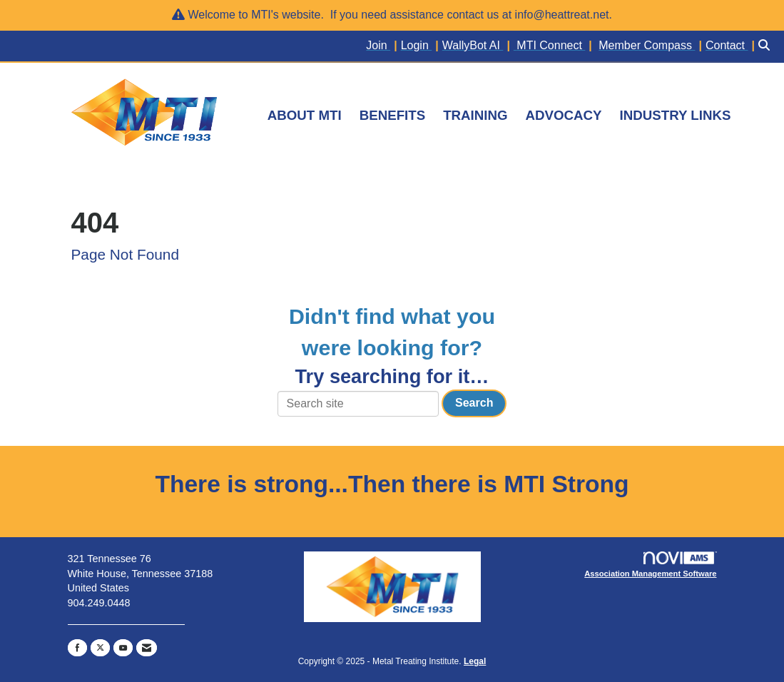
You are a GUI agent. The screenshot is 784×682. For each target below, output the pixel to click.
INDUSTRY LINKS (676, 115)
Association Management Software (650, 565)
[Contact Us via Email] (147, 648)
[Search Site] (766, 46)
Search (474, 403)
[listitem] (383, 46)
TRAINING (475, 115)
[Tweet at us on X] (100, 648)
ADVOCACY (564, 115)
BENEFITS (392, 115)
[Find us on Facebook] (77, 648)
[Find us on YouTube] (123, 648)
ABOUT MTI (305, 115)
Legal (475, 661)
